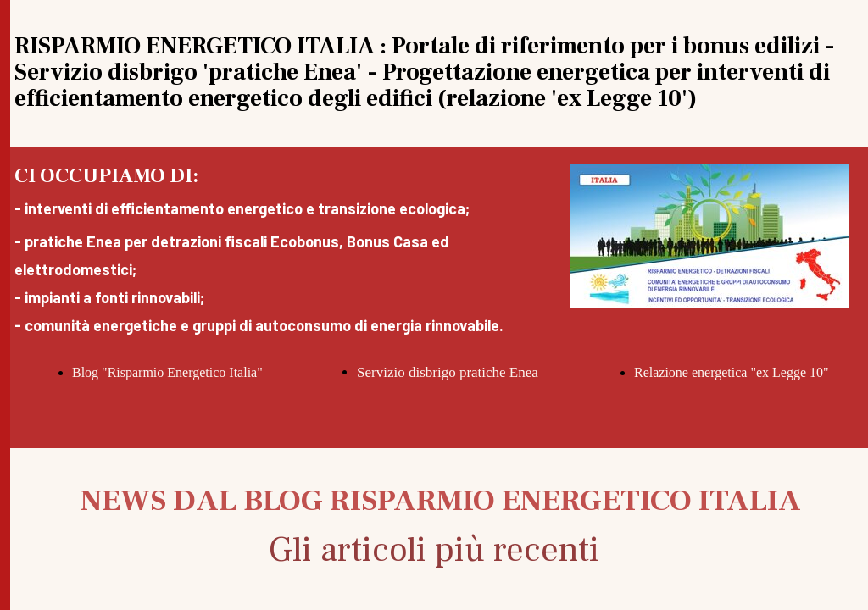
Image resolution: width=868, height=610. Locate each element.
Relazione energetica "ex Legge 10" (732, 372)
